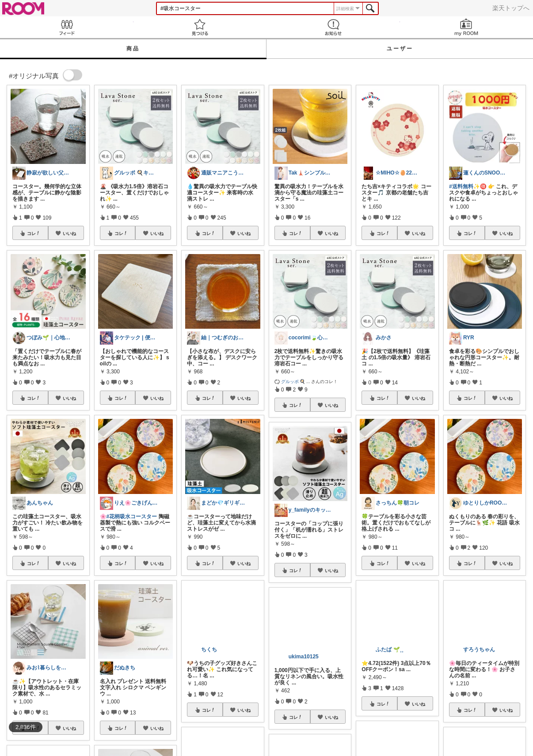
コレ (34, 233)
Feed (67, 27)
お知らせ (333, 27)
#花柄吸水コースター (132, 517)
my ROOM (467, 27)
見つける (200, 27)
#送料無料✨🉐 (468, 186)
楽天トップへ (511, 8)
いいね (69, 233)
